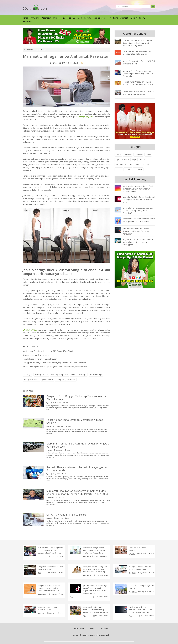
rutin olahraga (96, 375)
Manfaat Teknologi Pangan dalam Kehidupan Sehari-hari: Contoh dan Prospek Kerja (94, 550)
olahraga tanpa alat (60, 375)
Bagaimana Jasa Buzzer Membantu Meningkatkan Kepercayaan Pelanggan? (138, 242)
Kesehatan (46, 18)
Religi (80, 18)
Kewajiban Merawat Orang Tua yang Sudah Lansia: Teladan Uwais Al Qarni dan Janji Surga (95, 569)
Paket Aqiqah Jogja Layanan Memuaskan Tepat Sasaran (75, 421)
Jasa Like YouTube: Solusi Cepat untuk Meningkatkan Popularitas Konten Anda (139, 200)
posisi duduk (48, 380)
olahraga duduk (41, 375)
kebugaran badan (31, 380)
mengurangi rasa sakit (66, 380)
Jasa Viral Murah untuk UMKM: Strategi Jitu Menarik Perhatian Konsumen (136, 231)
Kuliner (56, 18)
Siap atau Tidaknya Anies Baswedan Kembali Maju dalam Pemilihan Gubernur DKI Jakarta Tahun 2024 (77, 492)
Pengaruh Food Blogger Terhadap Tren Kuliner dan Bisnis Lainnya (77, 398)
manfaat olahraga (79, 375)
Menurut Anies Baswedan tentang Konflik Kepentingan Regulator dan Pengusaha (138, 74)
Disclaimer (104, 628)
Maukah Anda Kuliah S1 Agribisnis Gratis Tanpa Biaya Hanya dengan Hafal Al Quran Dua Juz (50, 550)
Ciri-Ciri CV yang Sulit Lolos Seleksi (67, 515)
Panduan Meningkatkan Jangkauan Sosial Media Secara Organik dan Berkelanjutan (140, 610)
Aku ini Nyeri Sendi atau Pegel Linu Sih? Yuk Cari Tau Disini (48, 351)
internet (134, 18)
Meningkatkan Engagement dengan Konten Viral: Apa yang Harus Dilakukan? (138, 211)
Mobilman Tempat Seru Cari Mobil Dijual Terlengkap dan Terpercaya (78, 445)
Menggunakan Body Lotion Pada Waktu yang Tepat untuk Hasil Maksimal (54, 363)
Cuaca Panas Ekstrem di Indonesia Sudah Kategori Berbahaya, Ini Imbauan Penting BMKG (137, 43)
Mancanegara (99, 18)
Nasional (71, 18)
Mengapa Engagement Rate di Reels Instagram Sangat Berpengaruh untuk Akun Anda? (138, 189)
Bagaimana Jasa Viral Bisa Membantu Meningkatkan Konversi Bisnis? (139, 220)
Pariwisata (35, 18)
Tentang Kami (78, 628)
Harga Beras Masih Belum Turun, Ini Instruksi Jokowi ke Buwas (138, 93)
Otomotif (124, 18)
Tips (63, 18)
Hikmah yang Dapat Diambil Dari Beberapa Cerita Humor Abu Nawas (138, 83)
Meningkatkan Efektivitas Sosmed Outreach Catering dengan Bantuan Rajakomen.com (96, 610)
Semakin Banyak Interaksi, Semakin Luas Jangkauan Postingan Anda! (77, 469)
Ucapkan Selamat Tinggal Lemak (37, 355)
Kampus (88, 18)
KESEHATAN (41, 50)
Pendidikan (27, 22)
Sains (116, 18)
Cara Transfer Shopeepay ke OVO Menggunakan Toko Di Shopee (137, 53)
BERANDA (29, 50)
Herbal (25, 18)
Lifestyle (143, 18)
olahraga (28, 375)
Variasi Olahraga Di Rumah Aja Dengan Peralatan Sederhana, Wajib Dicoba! (55, 367)
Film (109, 18)
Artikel (92, 628)
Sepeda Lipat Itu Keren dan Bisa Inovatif (40, 359)
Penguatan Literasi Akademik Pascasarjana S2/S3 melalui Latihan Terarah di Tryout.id (49, 588)
